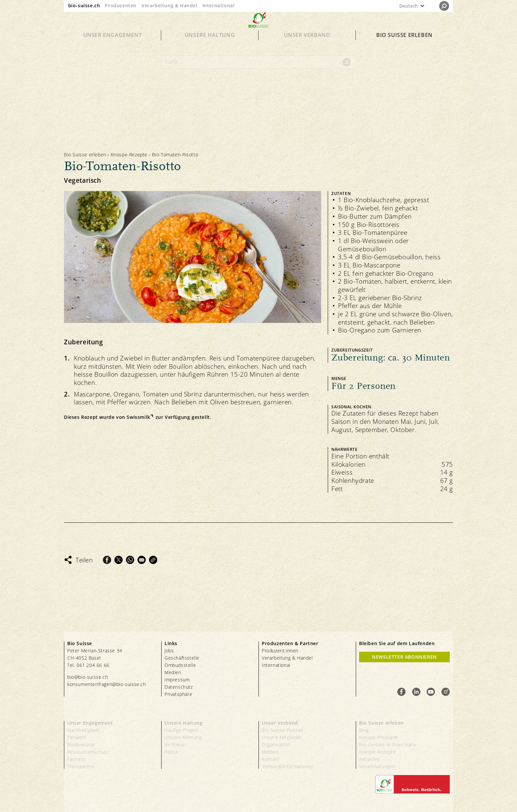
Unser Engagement (113, 47)
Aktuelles (369, 759)
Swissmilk (138, 417)
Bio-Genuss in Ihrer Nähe (388, 745)
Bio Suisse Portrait (283, 730)
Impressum (177, 680)
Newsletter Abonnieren (404, 657)
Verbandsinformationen (288, 766)
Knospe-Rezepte (129, 155)
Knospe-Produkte (379, 737)
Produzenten (121, 5)
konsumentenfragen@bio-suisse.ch (107, 684)
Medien (173, 672)
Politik (171, 752)
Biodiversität (81, 745)
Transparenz (81, 766)
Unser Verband (307, 47)
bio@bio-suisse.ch (88, 677)
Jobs (169, 651)
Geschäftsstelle (182, 658)
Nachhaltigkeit (83, 730)
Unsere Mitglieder (282, 737)
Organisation (276, 745)
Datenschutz (179, 687)
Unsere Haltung (210, 47)
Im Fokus (175, 745)
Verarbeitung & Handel (169, 5)
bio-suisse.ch (84, 5)
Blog (364, 730)
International (219, 5)
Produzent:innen (280, 651)
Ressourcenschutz (88, 752)
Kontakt (270, 759)
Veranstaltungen (377, 766)
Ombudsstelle (180, 665)
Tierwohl (77, 737)
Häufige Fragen (181, 730)
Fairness (77, 759)
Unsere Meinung (183, 737)
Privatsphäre (178, 694)
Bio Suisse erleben (404, 47)
